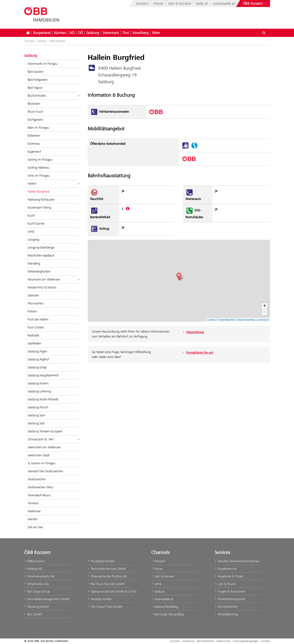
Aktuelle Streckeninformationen (237, 561)
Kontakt (266, 641)
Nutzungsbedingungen (246, 641)
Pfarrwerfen (36, 303)
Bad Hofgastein (38, 80)
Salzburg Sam (36, 415)
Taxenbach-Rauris (39, 495)
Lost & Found (225, 584)
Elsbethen (34, 136)
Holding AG (33, 569)
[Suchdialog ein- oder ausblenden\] (264, 33)
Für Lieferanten (226, 607)
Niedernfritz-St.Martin (42, 287)
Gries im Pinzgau (39, 175)
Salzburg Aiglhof (38, 359)
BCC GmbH (33, 614)
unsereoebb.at (224, 3)
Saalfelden (34, 343)
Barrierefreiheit (205, 641)
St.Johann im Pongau (41, 463)
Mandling (34, 263)
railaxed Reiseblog (165, 607)
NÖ (72, 33)
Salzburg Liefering (39, 391)
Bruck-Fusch (35, 112)
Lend (31, 231)
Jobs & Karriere (179, 3)
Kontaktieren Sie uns (198, 353)
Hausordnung (193, 332)
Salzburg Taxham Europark (45, 431)
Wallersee (34, 511)
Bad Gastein (36, 72)
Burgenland (42, 33)
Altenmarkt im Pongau (43, 64)
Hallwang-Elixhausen (41, 199)
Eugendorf (34, 152)
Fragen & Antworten (230, 591)
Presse (158, 3)
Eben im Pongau (38, 128)
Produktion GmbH (101, 561)
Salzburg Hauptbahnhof (43, 375)
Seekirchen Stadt (39, 455)
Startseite (29, 41)
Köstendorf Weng (39, 207)
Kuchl (31, 215)
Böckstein (34, 104)
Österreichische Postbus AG (107, 576)
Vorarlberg (140, 33)
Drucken (175, 641)
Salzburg (93, 33)
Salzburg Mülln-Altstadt (43, 399)
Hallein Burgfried (57, 41)
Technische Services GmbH (107, 569)
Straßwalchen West (40, 487)
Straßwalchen (37, 479)
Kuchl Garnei (36, 223)
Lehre (156, 584)
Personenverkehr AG (39, 576)
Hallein (54, 183)
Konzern (142, 3)
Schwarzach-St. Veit (54, 439)
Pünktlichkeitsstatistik (230, 599)
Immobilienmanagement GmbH (47, 599)
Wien (156, 33)
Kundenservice (226, 569)
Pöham (32, 311)
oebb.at (202, 3)
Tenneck (33, 503)
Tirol (126, 33)
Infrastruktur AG (36, 584)
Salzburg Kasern (38, 383)
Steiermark (111, 33)
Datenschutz (223, 641)
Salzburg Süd (36, 423)
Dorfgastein (35, 120)
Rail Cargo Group (37, 591)
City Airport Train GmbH (105, 607)
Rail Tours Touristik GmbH (106, 584)
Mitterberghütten (39, 271)
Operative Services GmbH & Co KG (111, 591)
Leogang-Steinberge (41, 247)
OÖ (80, 33)
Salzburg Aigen (37, 351)
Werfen (33, 519)
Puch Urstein (36, 327)
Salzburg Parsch (38, 407)
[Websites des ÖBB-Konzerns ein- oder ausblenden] (255, 3)
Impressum (188, 641)
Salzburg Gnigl (37, 367)
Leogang (33, 239)
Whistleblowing (226, 614)
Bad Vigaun (35, 88)
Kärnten (60, 33)
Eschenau (34, 144)
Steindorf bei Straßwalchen (45, 471)
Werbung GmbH (36, 607)
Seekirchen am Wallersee (44, 447)
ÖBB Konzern (34, 561)
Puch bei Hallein (38, 319)
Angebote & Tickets (229, 576)
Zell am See (35, 527)
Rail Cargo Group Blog (167, 614)
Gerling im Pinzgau (40, 160)
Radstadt (33, 335)
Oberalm (33, 295)
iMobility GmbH (100, 599)
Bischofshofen (54, 96)
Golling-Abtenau (38, 168)
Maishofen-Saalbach (41, 255)
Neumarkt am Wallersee (54, 279)
